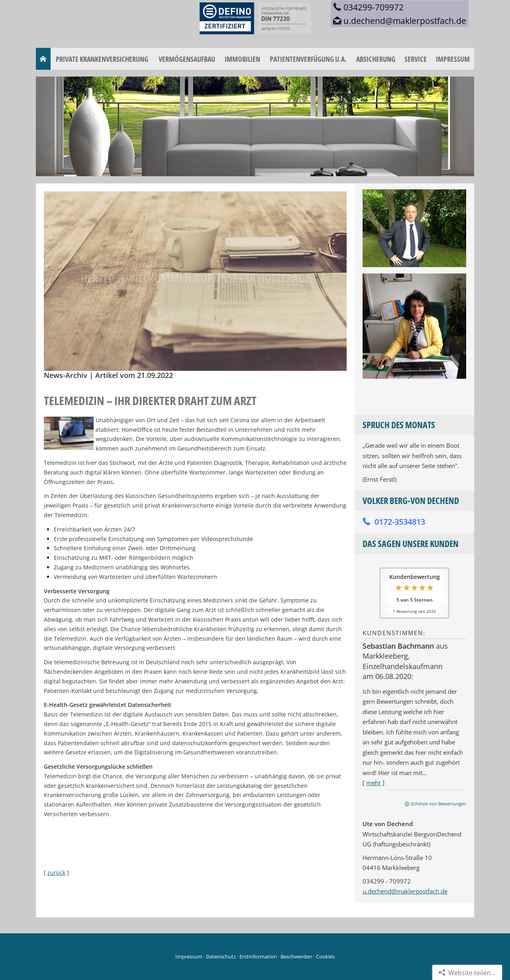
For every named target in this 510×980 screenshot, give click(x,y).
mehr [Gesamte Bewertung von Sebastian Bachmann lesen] (374, 783)
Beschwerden (296, 956)
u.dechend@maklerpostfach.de (405, 891)
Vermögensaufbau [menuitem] (187, 59)
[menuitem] (43, 59)
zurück (56, 873)
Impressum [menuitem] (453, 59)
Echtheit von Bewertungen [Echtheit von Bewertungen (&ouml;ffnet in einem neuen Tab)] (439, 804)
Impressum (189, 956)
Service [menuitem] (416, 59)
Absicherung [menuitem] (376, 59)
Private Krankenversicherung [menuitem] (102, 59)
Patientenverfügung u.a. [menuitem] (308, 59)
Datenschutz (221, 956)
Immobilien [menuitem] (242, 59)
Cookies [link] (325, 956)
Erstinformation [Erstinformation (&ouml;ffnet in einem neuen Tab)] (258, 956)
